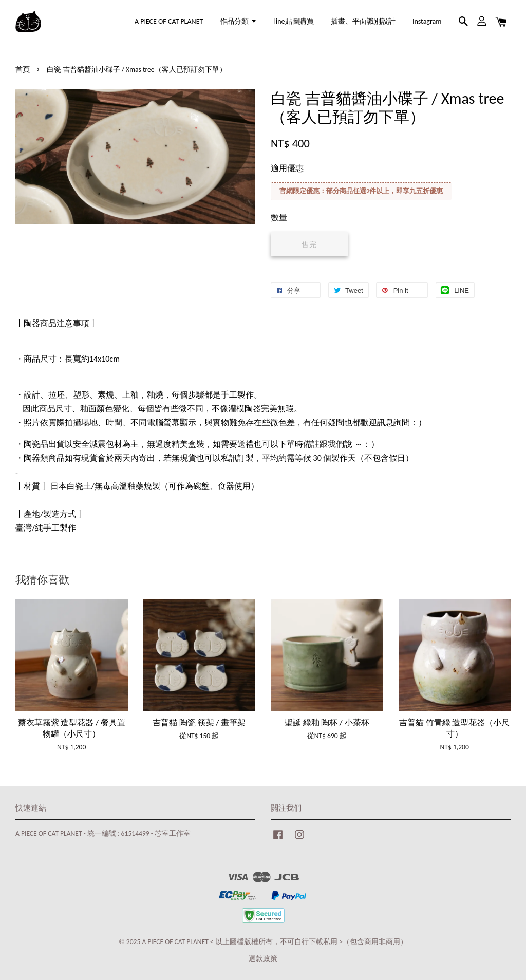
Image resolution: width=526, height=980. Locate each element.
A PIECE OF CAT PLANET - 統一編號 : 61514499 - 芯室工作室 (103, 833)
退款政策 (263, 959)
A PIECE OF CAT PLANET (169, 21)
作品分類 (238, 21)
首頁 (23, 70)
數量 (279, 218)
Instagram (427, 21)
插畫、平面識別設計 (363, 21)
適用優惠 (287, 168)
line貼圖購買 (294, 21)
